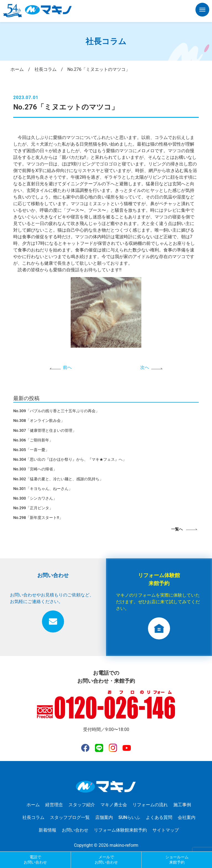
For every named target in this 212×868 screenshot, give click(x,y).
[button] (202, 11)
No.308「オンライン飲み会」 (39, 420)
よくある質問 (159, 817)
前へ (67, 367)
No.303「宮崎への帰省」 (35, 469)
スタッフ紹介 (82, 805)
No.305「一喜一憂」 (31, 450)
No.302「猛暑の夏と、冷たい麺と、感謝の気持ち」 (58, 479)
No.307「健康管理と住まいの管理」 (45, 430)
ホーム (33, 805)
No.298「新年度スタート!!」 (38, 518)
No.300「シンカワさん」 (35, 498)
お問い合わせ (75, 830)
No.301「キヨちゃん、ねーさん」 (43, 489)
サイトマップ (166, 830)
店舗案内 (104, 817)
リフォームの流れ (150, 805)
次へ (145, 367)
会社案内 (187, 817)
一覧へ (177, 529)
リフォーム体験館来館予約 (120, 830)
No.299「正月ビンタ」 (33, 508)
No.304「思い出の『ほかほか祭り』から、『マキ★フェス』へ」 (70, 459)
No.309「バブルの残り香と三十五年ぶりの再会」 (56, 411)
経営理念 (54, 805)
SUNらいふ (129, 817)
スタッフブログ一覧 (70, 817)
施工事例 (182, 805)
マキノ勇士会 (114, 805)
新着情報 (47, 830)
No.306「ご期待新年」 (33, 440)
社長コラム (33, 817)
